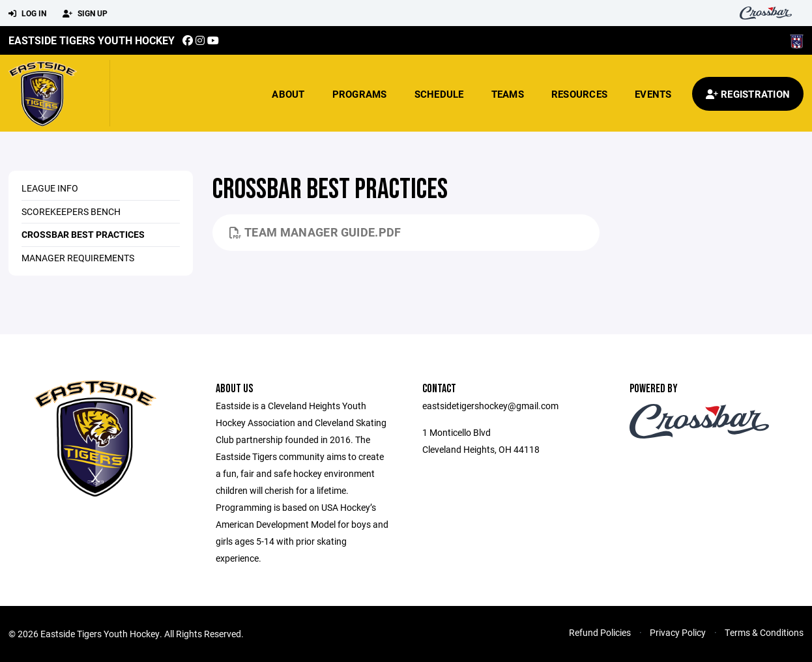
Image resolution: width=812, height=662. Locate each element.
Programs (360, 94)
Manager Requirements (78, 258)
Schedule (439, 94)
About (288, 94)
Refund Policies (600, 632)
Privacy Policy (678, 632)
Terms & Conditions (764, 632)
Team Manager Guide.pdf (315, 232)
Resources (579, 94)
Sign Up (85, 14)
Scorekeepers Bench (71, 211)
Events (653, 94)
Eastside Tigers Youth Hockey (92, 40)
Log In (27, 14)
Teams (508, 94)
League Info (50, 188)
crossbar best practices (83, 234)
